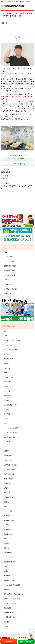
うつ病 (6, 525)
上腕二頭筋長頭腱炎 (11, 350)
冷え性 (6, 373)
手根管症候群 (9, 479)
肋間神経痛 (8, 534)
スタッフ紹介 (9, 257)
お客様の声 (8, 284)
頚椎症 (6, 451)
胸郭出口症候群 (9, 474)
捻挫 (6, 539)
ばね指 (6, 622)
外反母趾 (7, 576)
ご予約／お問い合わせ (12, 289)
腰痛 (6, 336)
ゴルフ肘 (7, 488)
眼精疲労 (7, 483)
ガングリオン (9, 446)
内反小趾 (7, 368)
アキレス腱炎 (9, 377)
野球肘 (6, 386)
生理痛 (6, 410)
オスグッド (8, 391)
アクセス (7, 280)
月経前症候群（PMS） (12, 405)
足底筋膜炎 (8, 608)
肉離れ (6, 548)
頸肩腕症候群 (9, 396)
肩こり (6, 331)
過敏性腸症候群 (9, 437)
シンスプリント (9, 442)
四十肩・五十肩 (9, 580)
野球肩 (6, 400)
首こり (6, 419)
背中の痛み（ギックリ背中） (14, 594)
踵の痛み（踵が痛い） (12, 465)
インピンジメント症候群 (12, 340)
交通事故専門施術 (10, 266)
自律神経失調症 (9, 520)
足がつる (7, 516)
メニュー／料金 (9, 261)
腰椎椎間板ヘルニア (11, 617)
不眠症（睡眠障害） (11, 433)
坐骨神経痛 (8, 553)
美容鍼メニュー (9, 271)
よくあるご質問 (9, 275)
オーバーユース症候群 (12, 428)
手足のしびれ (9, 359)
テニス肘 (7, 493)
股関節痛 (7, 414)
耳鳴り (6, 626)
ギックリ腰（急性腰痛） (12, 585)
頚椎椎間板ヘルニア (11, 613)
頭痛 (6, 566)
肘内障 (6, 354)
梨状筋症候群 (9, 497)
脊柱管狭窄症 (9, 557)
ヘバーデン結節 (9, 469)
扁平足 (6, 363)
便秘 (6, 506)
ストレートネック (10, 603)
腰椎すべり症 (9, 460)
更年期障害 (8, 530)
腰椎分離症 (8, 456)
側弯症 (6, 543)
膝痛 (6, 423)
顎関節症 (7, 590)
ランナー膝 (8, 345)
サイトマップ (9, 294)
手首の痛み (8, 382)
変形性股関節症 (9, 562)
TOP (6, 252)
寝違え (6, 502)
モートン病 (8, 511)
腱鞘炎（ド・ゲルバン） (12, 599)
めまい (6, 571)
